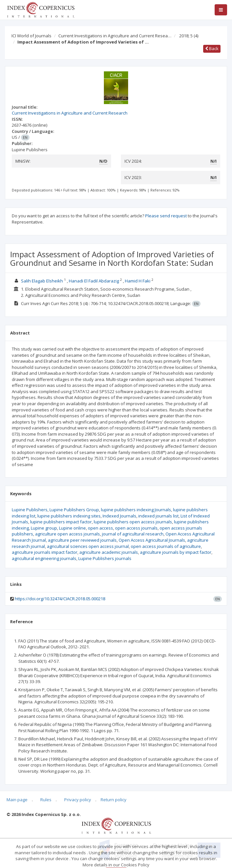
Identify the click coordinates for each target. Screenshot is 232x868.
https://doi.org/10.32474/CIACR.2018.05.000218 (60, 599)
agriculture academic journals (109, 552)
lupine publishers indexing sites (69, 516)
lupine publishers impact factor (61, 522)
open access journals (136, 528)
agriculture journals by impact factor (176, 552)
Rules (46, 800)
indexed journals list (158, 516)
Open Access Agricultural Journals (152, 540)
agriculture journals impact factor (45, 552)
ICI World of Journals (31, 36)
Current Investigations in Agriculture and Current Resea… (115, 36)
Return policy (114, 800)
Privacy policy (78, 800)
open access (100, 528)
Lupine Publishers (30, 510)
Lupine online (72, 528)
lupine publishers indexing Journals (136, 510)
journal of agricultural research (133, 534)
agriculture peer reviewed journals (82, 540)
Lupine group (44, 528)
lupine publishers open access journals (133, 522)
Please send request (166, 216)
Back (212, 48)
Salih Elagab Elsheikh (42, 281)
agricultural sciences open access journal (88, 546)
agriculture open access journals (68, 534)
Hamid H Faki (138, 281)
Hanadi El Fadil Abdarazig (94, 281)
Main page (17, 800)
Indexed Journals (119, 516)
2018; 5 (189, 36)
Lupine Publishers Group (74, 510)
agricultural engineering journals (44, 558)
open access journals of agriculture (166, 546)
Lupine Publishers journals (105, 558)
